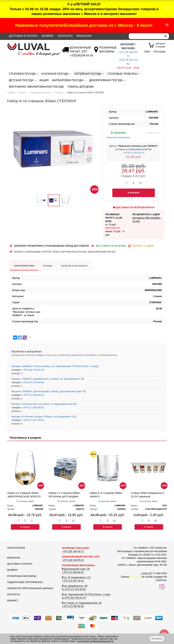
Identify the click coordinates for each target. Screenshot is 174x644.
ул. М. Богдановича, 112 (76, 577)
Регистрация (160, 51)
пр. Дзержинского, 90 (75, 586)
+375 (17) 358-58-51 (33, 395)
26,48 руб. (134, 157)
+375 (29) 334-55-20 (73, 560)
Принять (157, 639)
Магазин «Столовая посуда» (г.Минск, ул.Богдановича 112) (44, 417)
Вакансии (84, 36)
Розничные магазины (22, 576)
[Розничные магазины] (108, 52)
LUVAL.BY (147, 573)
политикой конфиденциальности (95, 641)
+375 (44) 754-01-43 (33, 370)
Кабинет (13, 601)
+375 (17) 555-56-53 (33, 408)
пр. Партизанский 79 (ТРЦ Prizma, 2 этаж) (86, 594)
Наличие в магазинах (118, 135)
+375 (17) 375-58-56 (33, 382)
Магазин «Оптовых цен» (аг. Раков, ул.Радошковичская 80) (44, 404)
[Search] (146, 36)
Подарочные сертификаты (25, 582)
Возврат (48, 36)
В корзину (25, 527)
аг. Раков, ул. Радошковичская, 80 (82, 603)
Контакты (65, 36)
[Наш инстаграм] (162, 587)
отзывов (158, 577)
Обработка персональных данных (30, 588)
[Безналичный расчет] (81, 55)
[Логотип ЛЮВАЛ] (32, 45)
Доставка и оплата (23, 36)
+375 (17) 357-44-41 (33, 420)
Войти (147, 51)
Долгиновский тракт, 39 (76, 569)
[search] (166, 36)
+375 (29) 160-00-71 (73, 551)
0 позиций (160, 45)
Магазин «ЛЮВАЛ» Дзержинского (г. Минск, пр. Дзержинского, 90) (48, 379)
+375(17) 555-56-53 (134, 153)
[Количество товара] (134, 183)
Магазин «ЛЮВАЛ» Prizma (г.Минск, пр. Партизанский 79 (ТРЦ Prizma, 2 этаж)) (55, 366)
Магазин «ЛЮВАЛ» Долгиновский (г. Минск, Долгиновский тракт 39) (49, 391)
